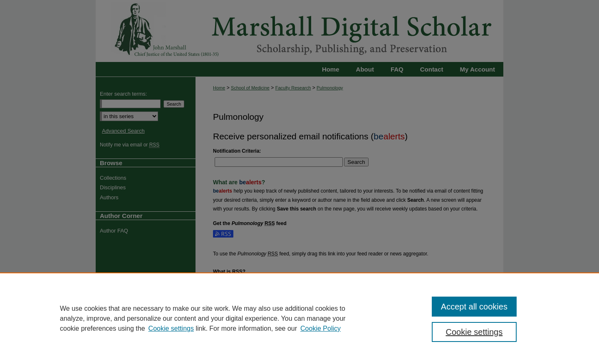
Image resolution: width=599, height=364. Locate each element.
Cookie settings (171, 328)
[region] (299, 318)
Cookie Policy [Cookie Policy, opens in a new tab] (321, 328)
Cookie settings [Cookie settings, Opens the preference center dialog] (474, 332)
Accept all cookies (474, 307)
